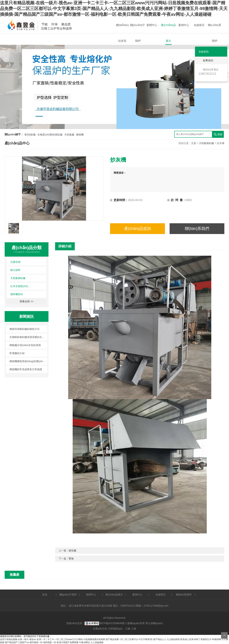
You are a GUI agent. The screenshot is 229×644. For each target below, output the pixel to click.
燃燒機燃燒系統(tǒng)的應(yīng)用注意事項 (28, 361)
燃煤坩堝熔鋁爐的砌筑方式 (25, 329)
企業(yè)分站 (100, 629)
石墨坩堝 (15, 262)
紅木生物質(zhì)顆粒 (21, 286)
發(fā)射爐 (30, 135)
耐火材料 (15, 270)
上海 (134, 629)
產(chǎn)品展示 (168, 28)
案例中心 (184, 25)
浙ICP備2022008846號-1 (113, 623)
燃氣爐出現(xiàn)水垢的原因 (25, 345)
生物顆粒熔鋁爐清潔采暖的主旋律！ (28, 337)
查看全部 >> (26, 301)
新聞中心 (152, 25)
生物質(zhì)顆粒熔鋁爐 (50, 135)
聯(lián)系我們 (214, 28)
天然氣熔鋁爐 (206, 143)
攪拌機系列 (17, 294)
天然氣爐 (69, 135)
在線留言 (199, 25)
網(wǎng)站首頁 (122, 28)
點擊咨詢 (206, 61)
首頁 (45, 595)
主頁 (194, 143)
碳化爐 (72, 550)
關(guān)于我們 (138, 28)
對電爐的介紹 (17, 353)
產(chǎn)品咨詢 (138, 229)
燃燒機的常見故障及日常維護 (26, 369)
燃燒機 (80, 135)
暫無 (71, 559)
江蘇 (128, 629)
